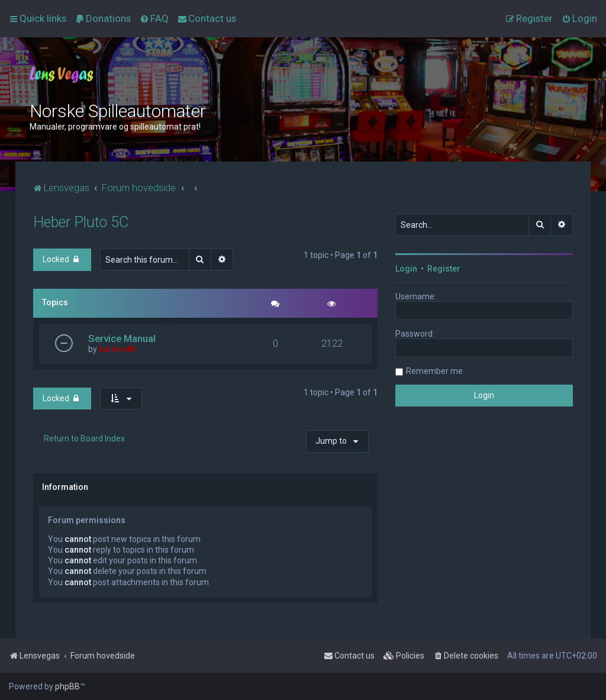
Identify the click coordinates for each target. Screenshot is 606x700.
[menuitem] (103, 18)
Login (406, 269)
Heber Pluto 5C (81, 222)
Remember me (434, 371)
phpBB (67, 686)
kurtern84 (117, 349)
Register (444, 269)
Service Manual (122, 338)
